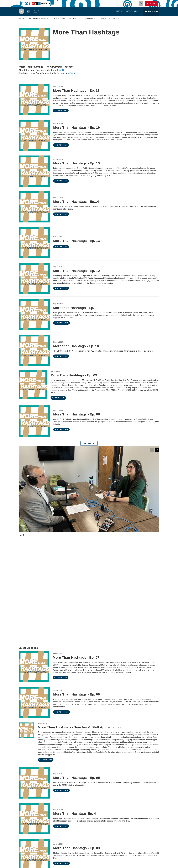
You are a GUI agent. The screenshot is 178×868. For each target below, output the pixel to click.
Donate (154, 6)
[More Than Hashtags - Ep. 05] (34, 682)
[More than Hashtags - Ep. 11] (34, 319)
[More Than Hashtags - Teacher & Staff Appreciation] (27, 630)
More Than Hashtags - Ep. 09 (74, 380)
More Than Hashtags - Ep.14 (76, 207)
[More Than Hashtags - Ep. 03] (34, 754)
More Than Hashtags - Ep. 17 (76, 96)
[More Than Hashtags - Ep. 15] (34, 176)
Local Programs (58, 24)
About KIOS (74, 24)
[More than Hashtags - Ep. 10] (34, 355)
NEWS (71, 78)
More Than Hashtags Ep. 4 (75, 713)
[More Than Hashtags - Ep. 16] (34, 140)
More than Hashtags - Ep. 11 (76, 313)
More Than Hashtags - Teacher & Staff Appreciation (79, 627)
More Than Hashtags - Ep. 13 (77, 246)
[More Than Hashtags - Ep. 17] (34, 105)
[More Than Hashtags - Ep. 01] (34, 826)
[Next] (157, 541)
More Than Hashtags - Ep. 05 (77, 677)
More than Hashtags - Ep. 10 (76, 351)
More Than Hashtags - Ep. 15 (77, 168)
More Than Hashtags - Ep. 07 (76, 557)
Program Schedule (38, 24)
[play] (21, 16)
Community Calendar (108, 24)
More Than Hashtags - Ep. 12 (77, 276)
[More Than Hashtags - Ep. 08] (34, 426)
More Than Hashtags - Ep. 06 (77, 594)
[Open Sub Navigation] (26, 24)
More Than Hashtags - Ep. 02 (77, 781)
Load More (89, 449)
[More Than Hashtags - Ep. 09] (33, 390)
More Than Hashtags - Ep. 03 (77, 747)
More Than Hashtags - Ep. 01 (77, 819)
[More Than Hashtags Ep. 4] (34, 718)
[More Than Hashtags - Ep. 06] (34, 602)
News (21, 24)
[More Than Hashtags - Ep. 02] (34, 790)
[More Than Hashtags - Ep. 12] (34, 284)
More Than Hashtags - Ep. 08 (77, 419)
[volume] (28, 16)
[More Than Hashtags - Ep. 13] (34, 248)
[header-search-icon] (142, 6)
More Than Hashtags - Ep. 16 (77, 133)
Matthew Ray (60, 75)
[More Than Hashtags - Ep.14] (34, 212)
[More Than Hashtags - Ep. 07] (34, 566)
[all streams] (151, 16)
